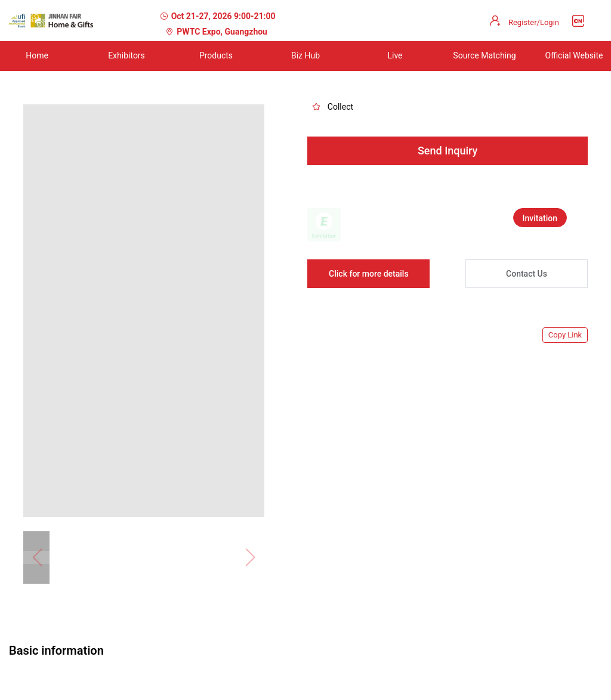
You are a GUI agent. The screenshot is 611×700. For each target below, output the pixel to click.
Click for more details (369, 274)
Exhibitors (126, 55)
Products (216, 55)
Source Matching (484, 55)
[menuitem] (126, 56)
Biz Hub (305, 55)
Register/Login (534, 22)
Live (395, 55)
